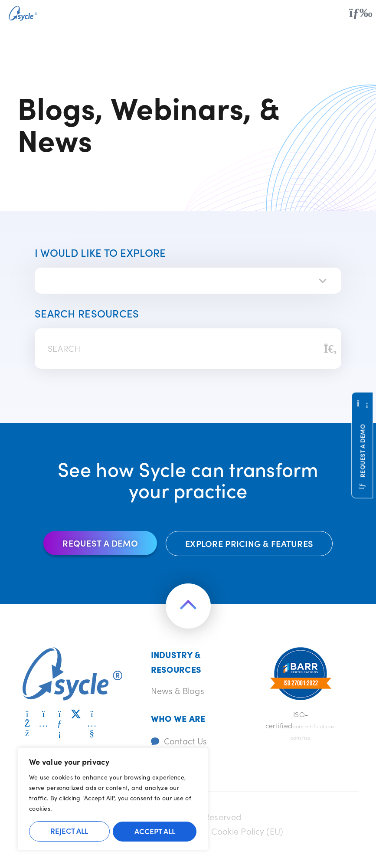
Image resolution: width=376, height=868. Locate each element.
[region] (113, 799)
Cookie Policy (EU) (248, 830)
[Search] (330, 349)
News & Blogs (178, 690)
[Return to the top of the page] (188, 606)
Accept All (155, 831)
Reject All (69, 831)
